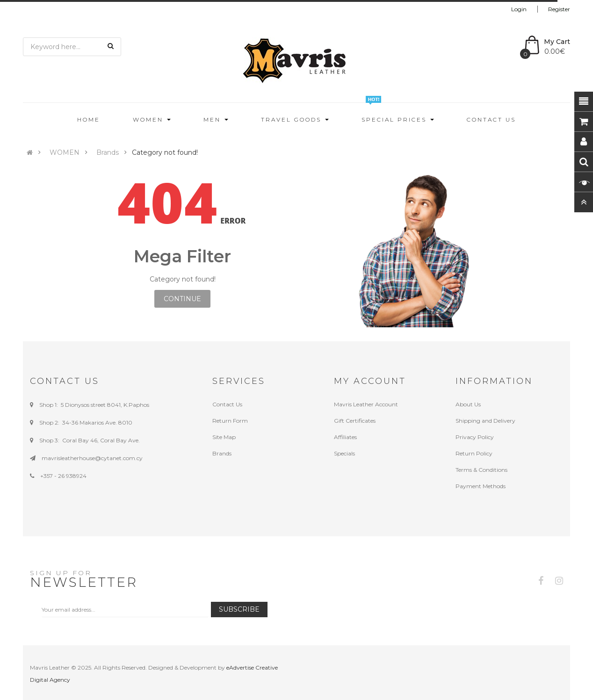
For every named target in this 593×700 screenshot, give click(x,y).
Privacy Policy (475, 437)
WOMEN (65, 152)
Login (519, 9)
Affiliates (345, 437)
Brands (108, 152)
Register (559, 9)
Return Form (230, 421)
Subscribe (239, 609)
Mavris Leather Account (366, 404)
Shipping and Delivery (485, 421)
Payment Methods (481, 486)
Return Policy (474, 453)
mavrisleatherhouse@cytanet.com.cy (92, 458)
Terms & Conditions (481, 470)
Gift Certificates (355, 421)
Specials (344, 453)
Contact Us (227, 404)
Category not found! (165, 152)
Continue (182, 299)
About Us (468, 404)
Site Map (224, 437)
